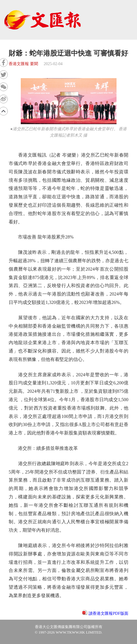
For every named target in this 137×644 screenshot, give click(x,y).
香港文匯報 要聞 (23, 64)
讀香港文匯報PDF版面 (108, 613)
